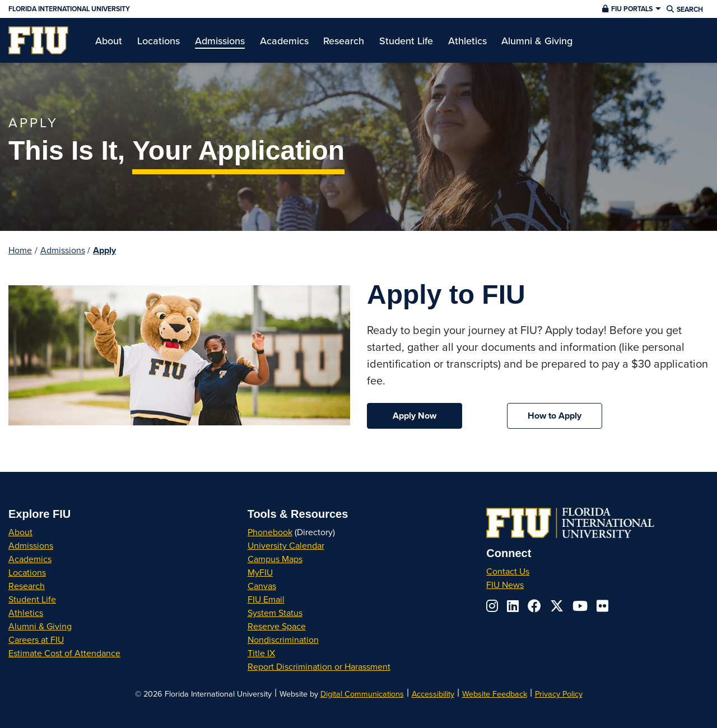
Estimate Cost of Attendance (64, 653)
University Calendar (286, 545)
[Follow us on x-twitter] (557, 606)
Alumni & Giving (40, 626)
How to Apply (555, 416)
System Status (275, 613)
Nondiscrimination (283, 639)
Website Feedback (495, 694)
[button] (630, 9)
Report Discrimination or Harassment (319, 666)
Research (27, 586)
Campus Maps (275, 559)
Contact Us (508, 571)
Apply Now (415, 416)
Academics (30, 559)
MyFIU (260, 572)
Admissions (63, 250)
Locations (27, 572)
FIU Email (266, 599)
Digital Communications (362, 694)
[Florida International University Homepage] (243, 9)
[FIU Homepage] (38, 40)
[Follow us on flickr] (602, 606)
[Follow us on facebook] (534, 606)
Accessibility (433, 694)
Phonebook (270, 532)
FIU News (505, 585)
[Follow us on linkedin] (513, 606)
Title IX (261, 653)
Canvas (262, 586)
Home (20, 250)
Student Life (32, 599)
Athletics (26, 613)
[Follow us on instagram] (492, 606)
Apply (104, 250)
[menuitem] (38, 40)
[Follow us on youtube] (580, 606)
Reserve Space (277, 626)
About (20, 532)
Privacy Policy (559, 694)
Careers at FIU (36, 639)
